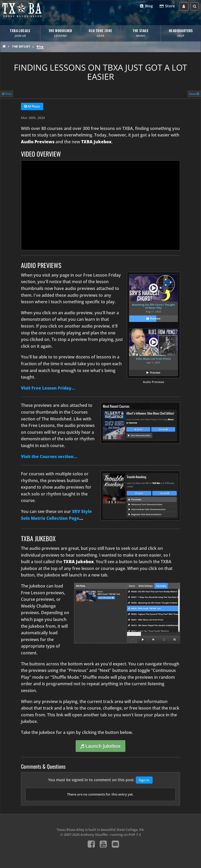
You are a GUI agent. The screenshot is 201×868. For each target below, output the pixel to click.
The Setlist (21, 46)
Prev (7, 94)
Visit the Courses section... (49, 456)
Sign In (144, 780)
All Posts (32, 107)
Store (167, 6)
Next (194, 94)
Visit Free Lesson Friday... (48, 388)
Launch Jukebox (100, 746)
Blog (146, 6)
